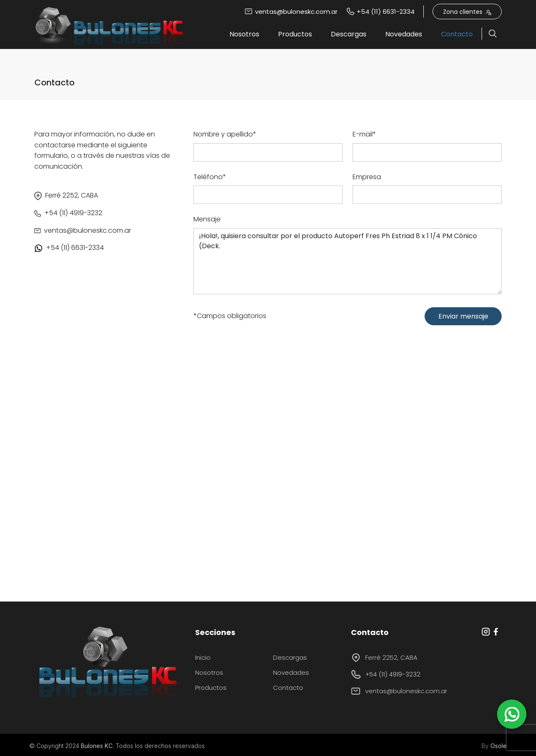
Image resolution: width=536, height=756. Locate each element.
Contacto (457, 34)
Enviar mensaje (463, 316)
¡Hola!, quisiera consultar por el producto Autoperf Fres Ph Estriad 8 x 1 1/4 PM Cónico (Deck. (348, 261)
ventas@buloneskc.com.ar (291, 12)
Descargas (349, 34)
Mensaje (207, 219)
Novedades (404, 34)
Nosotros (244, 34)
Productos (295, 34)
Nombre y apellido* (225, 134)
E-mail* (364, 134)
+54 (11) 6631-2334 (380, 12)
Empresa (367, 177)
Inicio (203, 657)
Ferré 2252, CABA (384, 658)
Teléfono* (210, 177)
